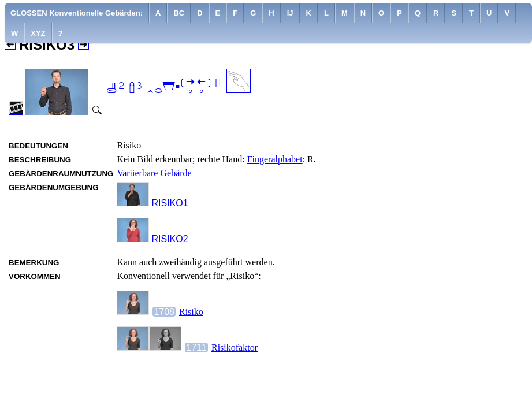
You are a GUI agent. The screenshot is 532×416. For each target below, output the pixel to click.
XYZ (38, 33)
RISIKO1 (170, 203)
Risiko (191, 312)
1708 (164, 312)
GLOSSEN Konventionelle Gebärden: (77, 13)
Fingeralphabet (275, 159)
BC (179, 13)
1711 (196, 348)
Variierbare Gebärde (154, 173)
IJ (290, 13)
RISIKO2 (170, 239)
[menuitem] (77, 13)
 (165, 87)
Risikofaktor (235, 348)
